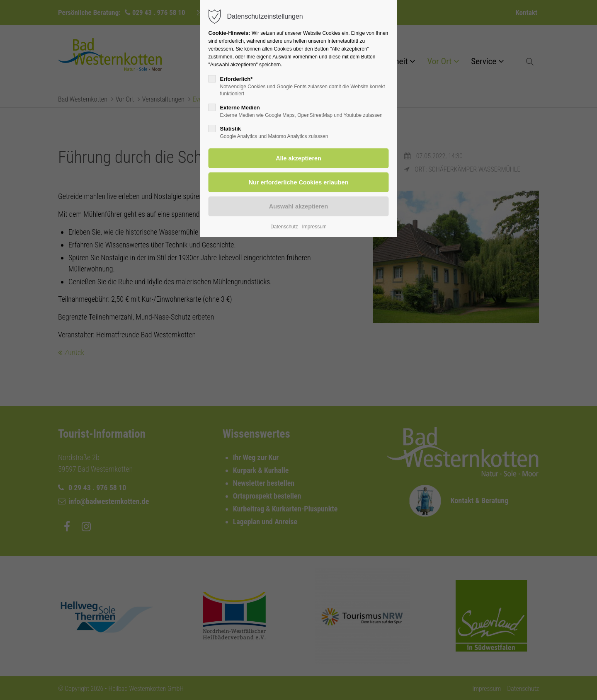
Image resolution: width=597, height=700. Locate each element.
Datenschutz (284, 227)
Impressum (314, 227)
